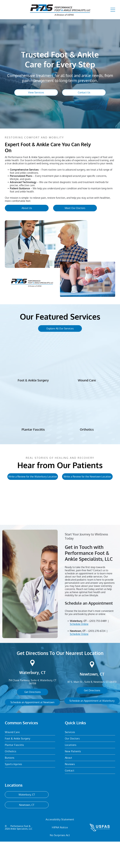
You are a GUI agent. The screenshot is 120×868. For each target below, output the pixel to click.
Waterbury (29, 699)
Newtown (89, 700)
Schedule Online (79, 650)
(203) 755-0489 (98, 647)
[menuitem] (30, 759)
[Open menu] (113, 10)
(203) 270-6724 (97, 657)
